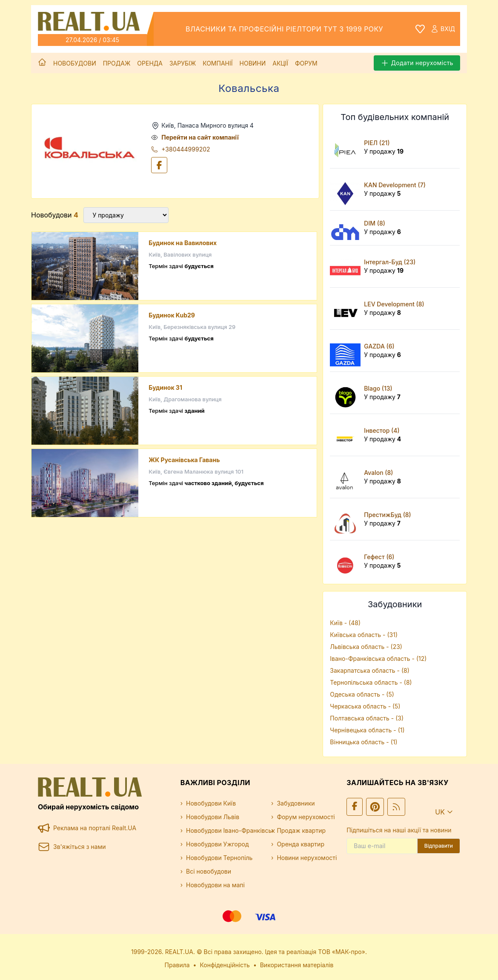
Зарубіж (183, 63)
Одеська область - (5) (362, 694)
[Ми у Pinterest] (375, 807)
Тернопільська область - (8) (371, 682)
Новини (253, 63)
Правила (177, 965)
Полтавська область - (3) (367, 718)
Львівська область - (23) (366, 647)
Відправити (439, 846)
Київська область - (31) (364, 635)
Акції (280, 63)
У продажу (384, 151)
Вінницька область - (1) (363, 742)
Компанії (218, 63)
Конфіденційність (225, 965)
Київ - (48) (345, 623)
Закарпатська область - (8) (369, 670)
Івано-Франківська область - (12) (378, 659)
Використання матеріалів (297, 965)
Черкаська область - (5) (365, 706)
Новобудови (75, 63)
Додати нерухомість (417, 63)
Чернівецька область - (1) (367, 730)
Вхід (443, 29)
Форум (306, 63)
